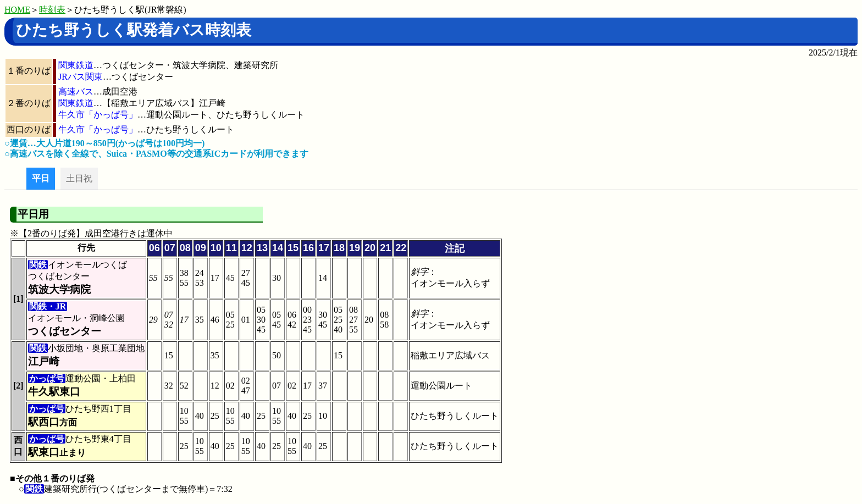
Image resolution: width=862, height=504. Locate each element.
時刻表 (52, 10)
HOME (17, 10)
